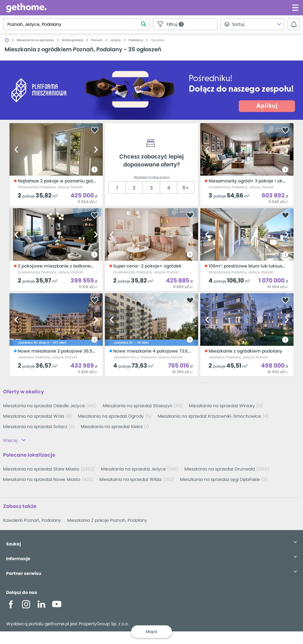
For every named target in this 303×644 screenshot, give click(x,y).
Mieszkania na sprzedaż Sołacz (39, 427)
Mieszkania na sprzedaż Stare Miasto (49, 469)
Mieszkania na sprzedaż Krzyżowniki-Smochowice (213, 416)
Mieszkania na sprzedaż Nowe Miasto (48, 479)
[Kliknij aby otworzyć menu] (295, 8)
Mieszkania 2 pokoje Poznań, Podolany (107, 520)
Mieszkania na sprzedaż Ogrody (115, 416)
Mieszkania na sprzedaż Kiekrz (115, 427)
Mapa (151, 632)
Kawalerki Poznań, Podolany (32, 520)
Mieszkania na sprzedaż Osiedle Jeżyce (50, 406)
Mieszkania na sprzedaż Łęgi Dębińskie (224, 479)
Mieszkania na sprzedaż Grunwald (227, 469)
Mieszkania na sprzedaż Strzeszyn (143, 406)
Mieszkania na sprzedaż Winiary (226, 406)
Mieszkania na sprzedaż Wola (37, 416)
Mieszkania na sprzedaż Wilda (137, 479)
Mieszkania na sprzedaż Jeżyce (140, 469)
